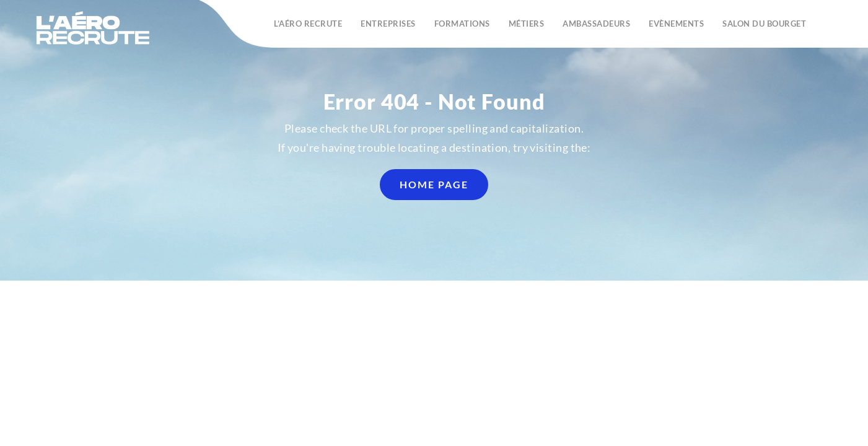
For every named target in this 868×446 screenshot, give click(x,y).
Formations (462, 24)
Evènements (676, 24)
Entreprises (388, 24)
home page (434, 184)
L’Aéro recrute (308, 24)
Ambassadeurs (596, 24)
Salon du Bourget (764, 24)
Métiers (527, 24)
